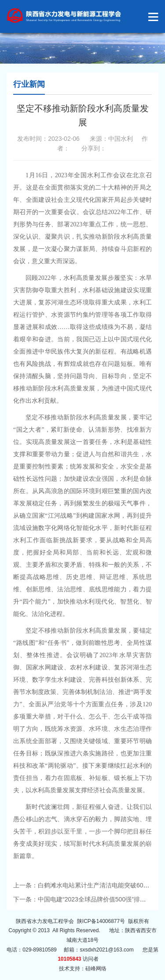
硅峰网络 (96, 969)
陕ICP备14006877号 (101, 921)
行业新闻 (29, 84)
